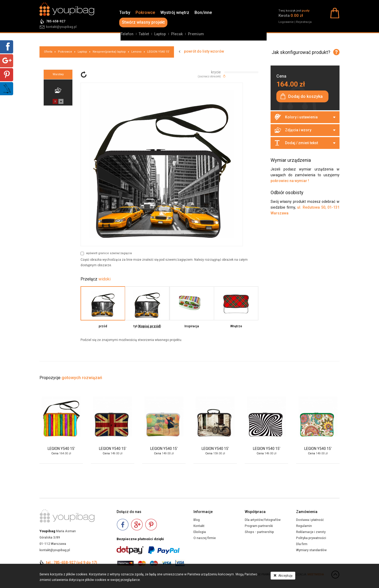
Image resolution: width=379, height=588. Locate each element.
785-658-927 (56, 21)
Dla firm (302, 544)
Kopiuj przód (149, 326)
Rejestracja (304, 22)
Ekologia (200, 532)
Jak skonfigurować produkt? (301, 52)
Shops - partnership (259, 532)
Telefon (127, 34)
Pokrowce (145, 12)
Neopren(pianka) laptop (109, 52)
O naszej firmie (205, 538)
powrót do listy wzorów (204, 51)
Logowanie (286, 22)
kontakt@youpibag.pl (61, 27)
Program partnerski (259, 526)
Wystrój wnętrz (175, 12)
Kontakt (199, 526)
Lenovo (136, 52)
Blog (197, 520)
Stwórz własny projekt (143, 22)
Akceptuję (283, 576)
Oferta (48, 52)
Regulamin (304, 526)
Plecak (177, 34)
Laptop (160, 34)
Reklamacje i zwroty (311, 532)
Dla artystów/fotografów (263, 520)
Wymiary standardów (311, 550)
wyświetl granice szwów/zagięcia (106, 253)
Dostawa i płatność (310, 520)
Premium (196, 34)
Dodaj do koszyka (305, 96)
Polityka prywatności (311, 538)
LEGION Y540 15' (158, 52)
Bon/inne (203, 12)
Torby (125, 12)
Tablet (144, 34)
